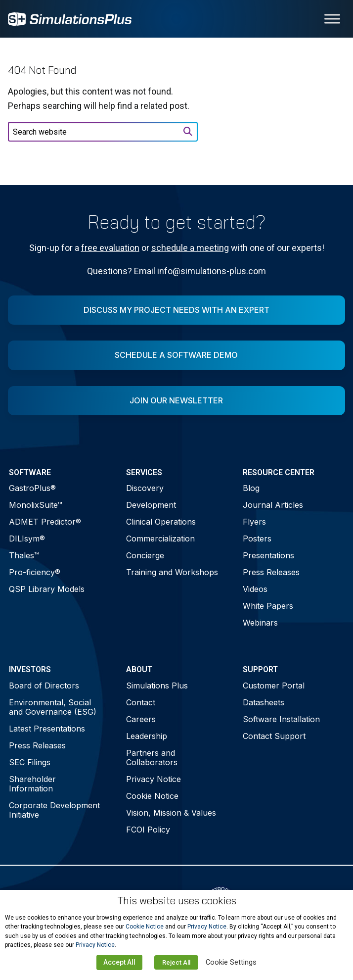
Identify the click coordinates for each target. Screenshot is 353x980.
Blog (251, 488)
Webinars (260, 623)
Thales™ (24, 555)
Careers (141, 719)
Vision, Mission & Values (171, 813)
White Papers (268, 606)
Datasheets (264, 702)
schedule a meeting (190, 248)
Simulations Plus (157, 686)
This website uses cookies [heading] (177, 901)
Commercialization (160, 539)
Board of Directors (44, 686)
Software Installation (281, 719)
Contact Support (274, 736)
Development (151, 505)
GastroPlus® (32, 488)
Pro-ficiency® (35, 572)
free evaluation (110, 248)
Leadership (147, 736)
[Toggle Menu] (332, 19)
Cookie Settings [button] (231, 962)
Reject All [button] (176, 962)
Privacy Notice (154, 779)
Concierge (145, 555)
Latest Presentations (47, 729)
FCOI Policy (148, 830)
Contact (141, 702)
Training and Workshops (172, 572)
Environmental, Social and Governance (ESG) (53, 707)
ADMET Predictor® (45, 522)
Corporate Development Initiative (54, 810)
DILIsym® (27, 539)
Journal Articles (273, 505)
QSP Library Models (47, 589)
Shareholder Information (32, 784)
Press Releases (271, 572)
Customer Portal (274, 686)
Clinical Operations (161, 522)
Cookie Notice (152, 796)
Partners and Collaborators (152, 758)
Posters (257, 539)
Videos (255, 589)
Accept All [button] (119, 962)
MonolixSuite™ (36, 505)
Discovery (145, 488)
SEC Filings (30, 762)
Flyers (254, 522)
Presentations (268, 555)
